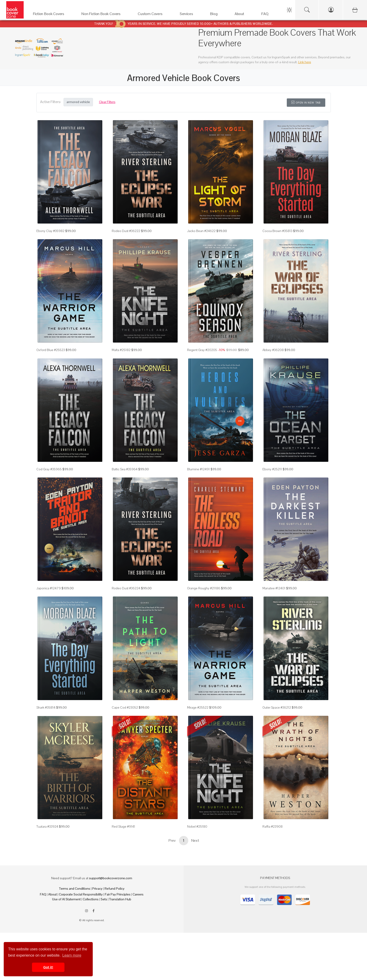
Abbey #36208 (273, 350)
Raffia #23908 (273, 826)
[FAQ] (269, 15)
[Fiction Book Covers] (53, 15)
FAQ (43, 894)
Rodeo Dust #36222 (126, 231)
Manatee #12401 (274, 588)
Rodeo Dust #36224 (126, 588)
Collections (91, 899)
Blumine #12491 (198, 469)
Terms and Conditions (75, 889)
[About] (243, 15)
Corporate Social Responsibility (81, 894)
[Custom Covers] (154, 15)
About (53, 894)
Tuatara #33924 (47, 826)
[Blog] (218, 15)
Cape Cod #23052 (125, 707)
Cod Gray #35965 (49, 469)
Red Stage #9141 (123, 826)
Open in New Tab (306, 103)
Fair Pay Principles (118, 894)
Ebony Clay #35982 (50, 231)
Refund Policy (115, 889)
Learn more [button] (72, 955)
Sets (104, 899)
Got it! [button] (48, 967)
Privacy (97, 889)
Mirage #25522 (198, 707)
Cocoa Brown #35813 (277, 231)
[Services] (190, 15)
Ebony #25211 (272, 469)
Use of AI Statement (66, 899)
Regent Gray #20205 (202, 350)
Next (195, 840)
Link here (305, 62)
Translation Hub (120, 899)
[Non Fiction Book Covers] (105, 15)
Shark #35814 (46, 707)
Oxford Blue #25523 (51, 350)
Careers (138, 894)
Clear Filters (107, 102)
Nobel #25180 (197, 826)
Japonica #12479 (49, 588)
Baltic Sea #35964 (125, 469)
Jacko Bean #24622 (201, 231)
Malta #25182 (121, 350)
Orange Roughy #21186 (204, 588)
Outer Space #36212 (277, 707)
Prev (172, 840)
